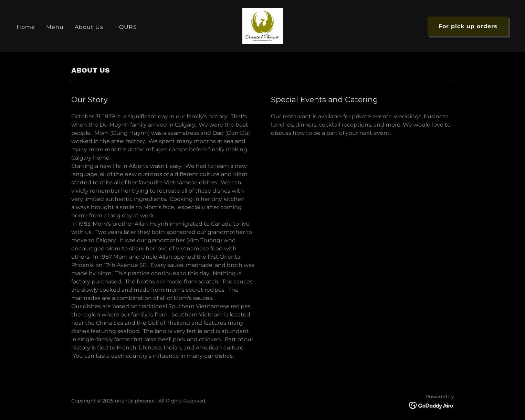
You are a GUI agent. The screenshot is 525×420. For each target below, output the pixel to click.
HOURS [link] (126, 27)
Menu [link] (55, 27)
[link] (263, 26)
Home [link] (26, 27)
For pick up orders (468, 26)
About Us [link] (89, 27)
